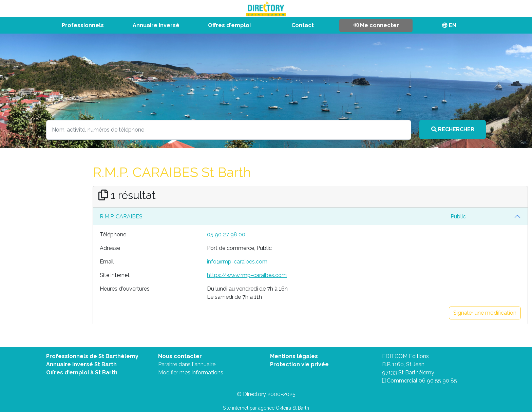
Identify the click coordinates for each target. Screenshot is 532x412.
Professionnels (83, 25)
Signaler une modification (485, 313)
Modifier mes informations (191, 372)
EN (449, 25)
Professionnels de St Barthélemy (92, 356)
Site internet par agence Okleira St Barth (266, 408)
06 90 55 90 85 (438, 381)
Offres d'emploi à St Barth (82, 372)
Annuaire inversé (156, 25)
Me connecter (376, 25)
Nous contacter (180, 356)
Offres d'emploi (229, 25)
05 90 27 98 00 (226, 234)
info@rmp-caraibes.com (237, 262)
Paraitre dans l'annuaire (187, 364)
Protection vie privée (299, 364)
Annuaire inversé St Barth (81, 364)
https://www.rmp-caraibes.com (247, 275)
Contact (303, 25)
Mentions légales (294, 356)
